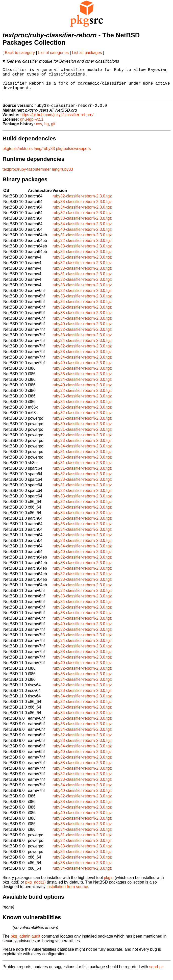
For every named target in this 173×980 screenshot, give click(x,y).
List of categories (53, 53)
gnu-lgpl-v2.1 (32, 126)
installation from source (67, 894)
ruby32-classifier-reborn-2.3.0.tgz (82, 203)
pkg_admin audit (25, 943)
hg (46, 131)
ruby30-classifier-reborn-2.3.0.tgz (82, 431)
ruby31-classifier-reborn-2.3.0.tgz (82, 242)
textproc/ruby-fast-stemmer (27, 176)
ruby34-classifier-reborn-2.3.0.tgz (82, 214)
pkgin (109, 884)
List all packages (87, 53)
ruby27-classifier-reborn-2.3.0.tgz (82, 425)
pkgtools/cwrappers (73, 155)
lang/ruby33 (44, 155)
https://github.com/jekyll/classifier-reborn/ (57, 122)
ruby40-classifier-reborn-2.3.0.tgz (82, 236)
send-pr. (157, 974)
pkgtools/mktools (18, 155)
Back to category (20, 53)
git (53, 131)
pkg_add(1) (35, 889)
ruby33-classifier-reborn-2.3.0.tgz (82, 208)
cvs (39, 131)
